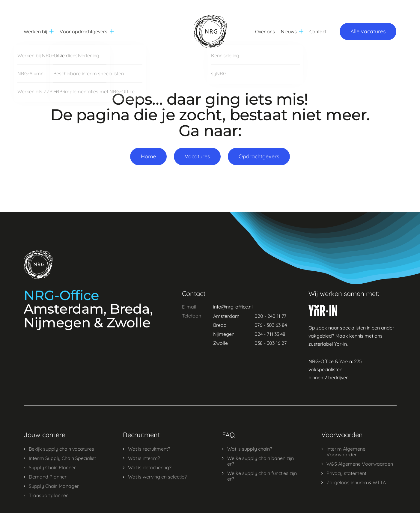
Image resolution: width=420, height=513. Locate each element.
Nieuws (292, 31)
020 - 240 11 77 (270, 316)
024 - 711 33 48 (270, 334)
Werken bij (39, 31)
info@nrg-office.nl (233, 307)
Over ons (265, 31)
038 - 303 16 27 (271, 343)
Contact (318, 31)
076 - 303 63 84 (271, 325)
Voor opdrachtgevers (87, 31)
